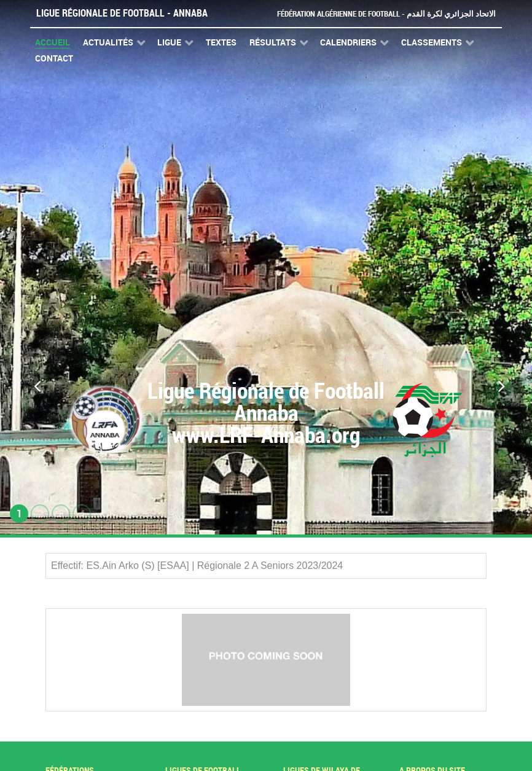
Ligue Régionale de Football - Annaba (122, 13)
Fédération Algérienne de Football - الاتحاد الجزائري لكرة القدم (386, 14)
